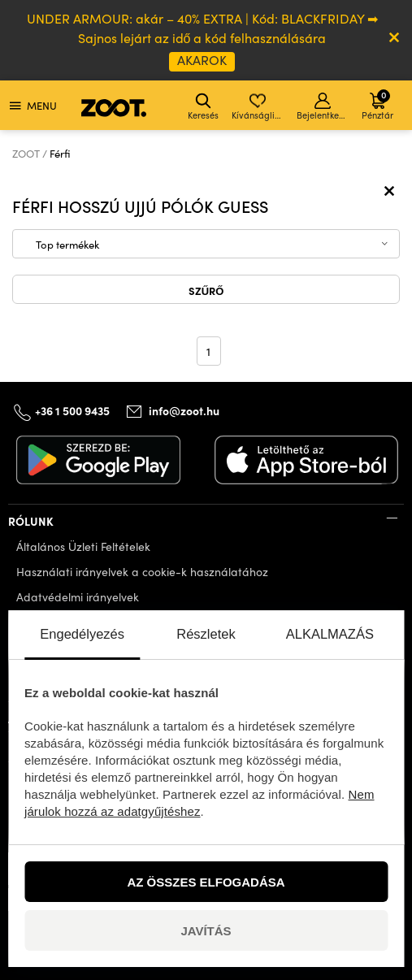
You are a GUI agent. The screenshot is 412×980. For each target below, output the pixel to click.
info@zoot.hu (184, 410)
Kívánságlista (259, 107)
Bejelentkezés (324, 107)
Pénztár (377, 104)
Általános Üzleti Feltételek (83, 546)
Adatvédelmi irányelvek (78, 597)
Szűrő (206, 290)
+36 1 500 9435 (72, 410)
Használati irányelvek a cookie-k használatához (142, 572)
